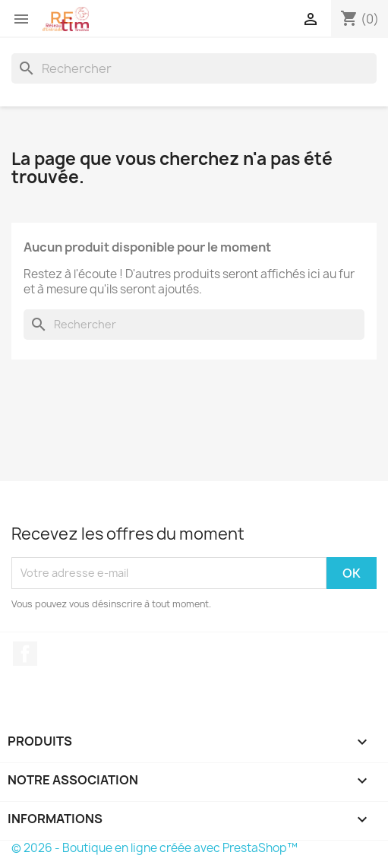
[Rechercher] (194, 68)
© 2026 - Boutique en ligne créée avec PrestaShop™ (155, 848)
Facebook (25, 654)
